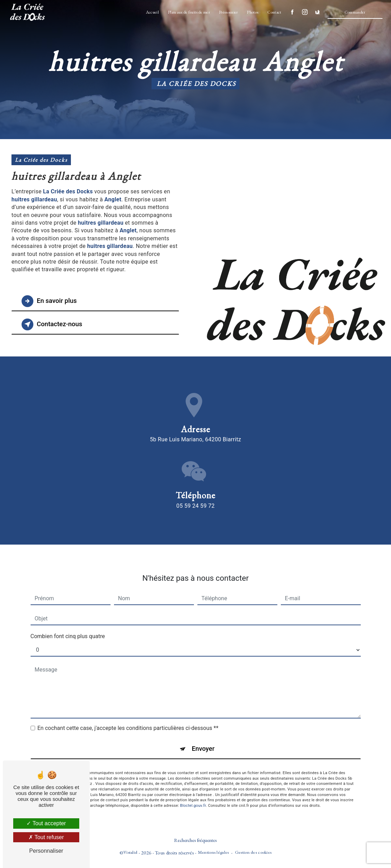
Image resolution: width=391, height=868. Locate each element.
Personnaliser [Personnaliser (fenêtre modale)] (46, 851)
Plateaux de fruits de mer (188, 12)
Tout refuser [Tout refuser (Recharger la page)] (46, 837)
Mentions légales (213, 853)
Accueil (152, 12)
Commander (354, 12)
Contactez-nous (54, 324)
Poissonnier (228, 12)
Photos (252, 12)
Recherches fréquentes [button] (195, 840)
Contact (274, 12)
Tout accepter (46, 823)
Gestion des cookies (253, 853)
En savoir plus (51, 301)
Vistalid (130, 853)
